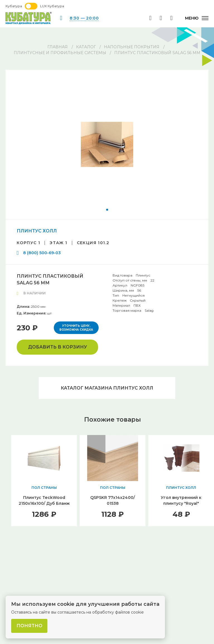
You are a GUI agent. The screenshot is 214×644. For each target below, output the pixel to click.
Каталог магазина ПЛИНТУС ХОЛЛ (107, 388)
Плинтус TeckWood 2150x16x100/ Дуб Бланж (44, 501)
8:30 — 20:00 (84, 18)
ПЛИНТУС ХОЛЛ (37, 231)
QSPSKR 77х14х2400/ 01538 (113, 501)
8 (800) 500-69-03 (42, 253)
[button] (107, 210)
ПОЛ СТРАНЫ (44, 488)
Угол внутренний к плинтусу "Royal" (181, 501)
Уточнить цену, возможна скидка (76, 328)
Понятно (29, 626)
